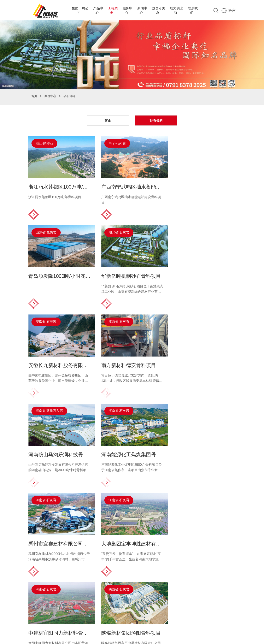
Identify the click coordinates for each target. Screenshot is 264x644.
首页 (34, 95)
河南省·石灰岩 (117, 319)
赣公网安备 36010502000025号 (176, 640)
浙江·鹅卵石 (45, 143)
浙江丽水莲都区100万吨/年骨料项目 (55, 195)
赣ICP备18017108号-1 (141, 640)
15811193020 (51, 603)
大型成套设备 (115, 610)
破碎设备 (112, 599)
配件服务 (171, 610)
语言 (229, 10)
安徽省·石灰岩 (117, 231)
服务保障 (171, 599)
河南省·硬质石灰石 (49, 319)
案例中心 (50, 95)
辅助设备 (112, 616)
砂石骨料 (155, 120)
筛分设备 (112, 604)
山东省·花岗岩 (188, 143)
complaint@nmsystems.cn (61, 615)
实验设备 (112, 622)
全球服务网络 (174, 604)
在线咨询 (171, 616)
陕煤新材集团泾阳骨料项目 (200, 449)
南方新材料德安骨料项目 (198, 273)
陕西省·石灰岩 (188, 407)
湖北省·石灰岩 (46, 231)
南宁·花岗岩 (116, 143)
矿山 (110, 120)
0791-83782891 (53, 599)
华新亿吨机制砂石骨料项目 (58, 273)
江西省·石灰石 (188, 231)
